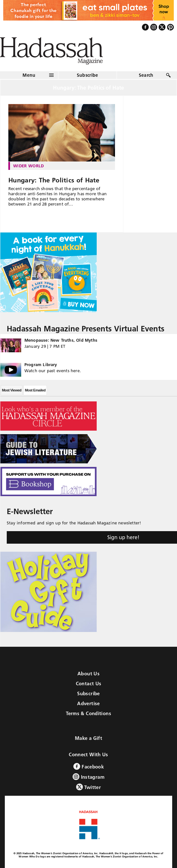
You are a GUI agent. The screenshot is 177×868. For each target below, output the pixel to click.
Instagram (88, 777)
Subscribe (88, 75)
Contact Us (89, 684)
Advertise (88, 703)
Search (146, 75)
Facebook (88, 766)
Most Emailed (35, 390)
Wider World (29, 166)
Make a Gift (88, 738)
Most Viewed (12, 390)
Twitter (88, 787)
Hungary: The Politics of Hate (54, 180)
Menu (29, 75)
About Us (88, 674)
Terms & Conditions (88, 713)
